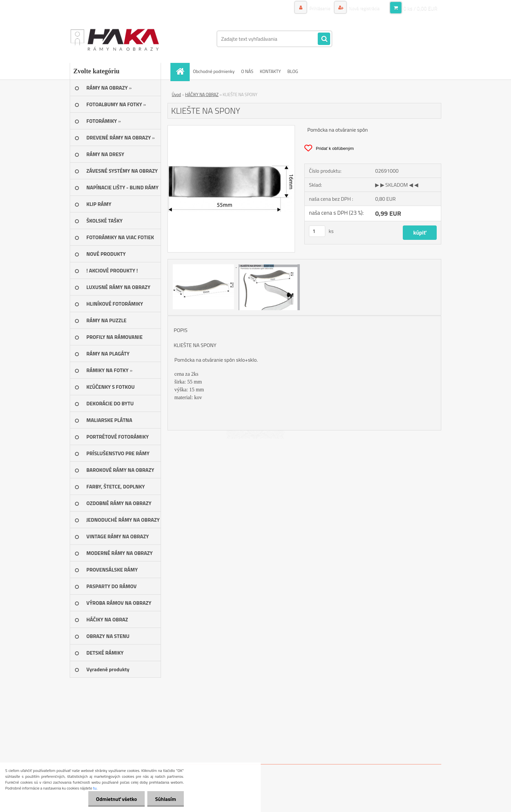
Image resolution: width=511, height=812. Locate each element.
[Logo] (115, 39)
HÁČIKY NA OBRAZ (202, 94)
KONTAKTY (270, 71)
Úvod (176, 94)
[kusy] (317, 231)
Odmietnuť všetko (115, 799)
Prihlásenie (320, 8)
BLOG (293, 71)
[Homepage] (182, 71)
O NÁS (247, 71)
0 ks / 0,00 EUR (420, 8)
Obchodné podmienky (214, 71)
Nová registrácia (364, 8)
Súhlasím (165, 799)
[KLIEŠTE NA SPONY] (231, 128)
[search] (324, 39)
